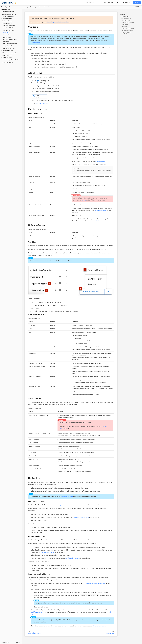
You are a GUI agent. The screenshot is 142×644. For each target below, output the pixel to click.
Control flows (7, 37)
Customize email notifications (126, 33)
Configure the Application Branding (94, 584)
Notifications (124, 26)
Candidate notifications (128, 28)
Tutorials (118, 3)
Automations (7, 35)
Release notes (6, 9)
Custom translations (99, 626)
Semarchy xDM (5, 7)
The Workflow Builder (9, 26)
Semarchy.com (108, 3)
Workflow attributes (100, 161)
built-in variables (46, 620)
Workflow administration (10, 44)
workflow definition (37, 612)
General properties (127, 20)
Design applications (8, 21)
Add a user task (125, 16)
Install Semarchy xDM (8, 12)
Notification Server (68, 497)
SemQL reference (7, 55)
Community (127, 3)
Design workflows (7, 23)
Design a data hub (7, 19)
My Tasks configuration (128, 22)
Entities (84, 200)
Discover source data (8, 16)
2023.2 (137, 7)
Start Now (137, 3)
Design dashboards (8, 51)
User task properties (126, 18)
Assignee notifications (128, 31)
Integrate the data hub (8, 48)
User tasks (6, 33)
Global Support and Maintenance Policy (58, 22)
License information (8, 62)
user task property (55, 505)
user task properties (42, 103)
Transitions (125, 24)
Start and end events (9, 30)
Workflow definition (9, 28)
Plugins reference (7, 58)
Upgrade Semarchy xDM (9, 14)
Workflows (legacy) (35, 43)
